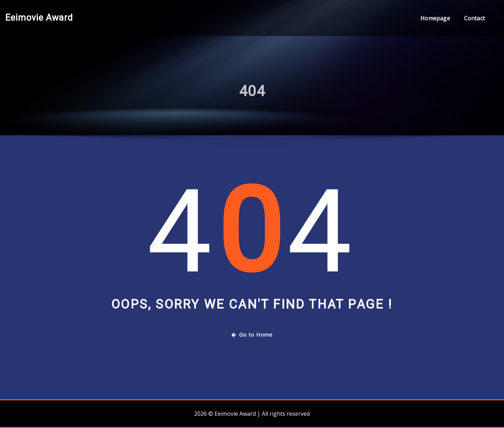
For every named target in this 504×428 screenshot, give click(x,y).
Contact (474, 18)
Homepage (435, 18)
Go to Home (252, 334)
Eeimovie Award (39, 18)
